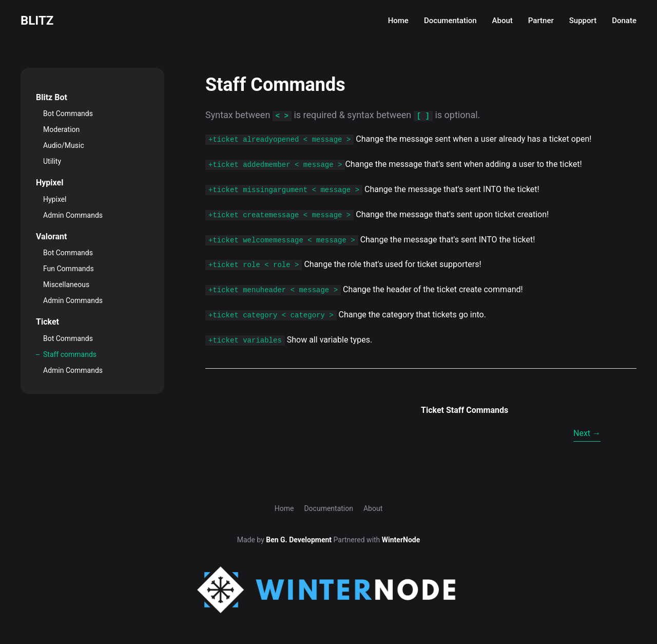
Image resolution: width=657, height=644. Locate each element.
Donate (624, 21)
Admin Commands (73, 215)
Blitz (37, 21)
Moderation (61, 129)
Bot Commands (68, 113)
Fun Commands (69, 269)
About (503, 21)
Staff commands (70, 354)
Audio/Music (64, 145)
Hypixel (55, 199)
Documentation (450, 21)
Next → (587, 433)
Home (398, 21)
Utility (52, 161)
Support (583, 21)
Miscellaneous (66, 285)
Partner (541, 21)
